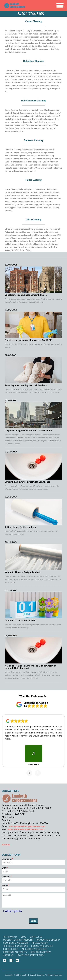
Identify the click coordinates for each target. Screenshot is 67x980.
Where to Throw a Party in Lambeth (34, 558)
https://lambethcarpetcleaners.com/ (26, 829)
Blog (24, 937)
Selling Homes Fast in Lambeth (34, 513)
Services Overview (41, 952)
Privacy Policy (40, 943)
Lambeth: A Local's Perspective (34, 607)
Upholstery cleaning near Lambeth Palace (34, 281)
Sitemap (6, 844)
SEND (33, 921)
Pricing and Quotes (42, 946)
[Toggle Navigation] (60, 5)
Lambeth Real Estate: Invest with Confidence (34, 468)
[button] (29, 773)
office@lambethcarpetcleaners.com (27, 826)
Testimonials (10, 937)
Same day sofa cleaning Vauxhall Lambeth (34, 371)
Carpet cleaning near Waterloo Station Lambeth (34, 417)
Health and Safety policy (30, 955)
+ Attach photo (12, 911)
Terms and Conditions (15, 946)
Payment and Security (48, 940)
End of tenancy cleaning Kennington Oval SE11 (34, 326)
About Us (8, 955)
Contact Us (36, 937)
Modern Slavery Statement (18, 940)
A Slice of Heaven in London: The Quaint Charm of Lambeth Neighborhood (34, 653)
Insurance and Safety (15, 952)
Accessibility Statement (35, 949)
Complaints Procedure (16, 943)
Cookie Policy (11, 949)
